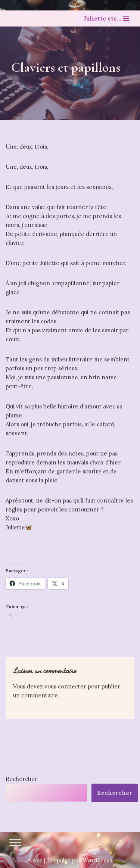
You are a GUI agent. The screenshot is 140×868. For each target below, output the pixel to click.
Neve (35, 860)
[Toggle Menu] (15, 842)
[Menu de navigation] (106, 18)
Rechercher (21, 779)
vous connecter (65, 686)
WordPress (97, 860)
